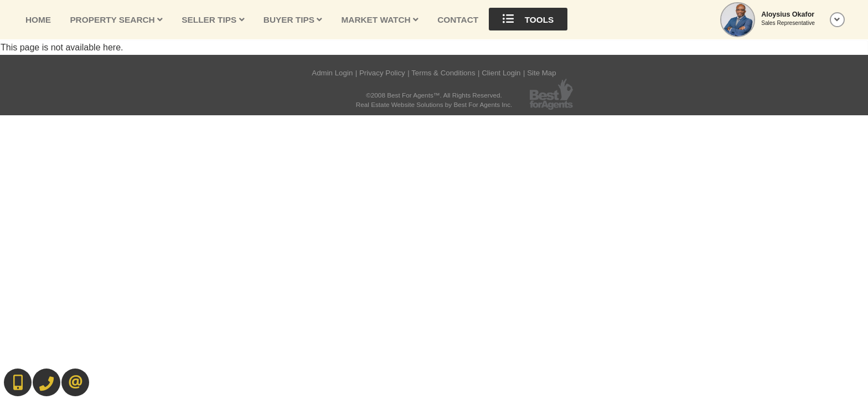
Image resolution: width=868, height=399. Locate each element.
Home (38, 20)
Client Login (501, 73)
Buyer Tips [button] (293, 20)
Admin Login (332, 73)
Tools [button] (528, 19)
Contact (458, 20)
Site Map (542, 73)
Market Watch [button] (380, 20)
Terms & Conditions (443, 73)
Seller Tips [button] (213, 20)
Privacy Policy (382, 73)
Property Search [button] (116, 20)
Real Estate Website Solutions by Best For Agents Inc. (434, 104)
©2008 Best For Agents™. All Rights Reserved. (434, 95)
